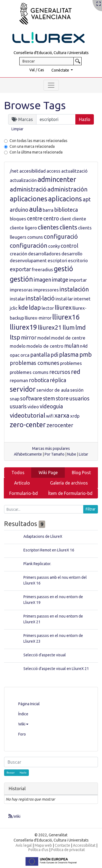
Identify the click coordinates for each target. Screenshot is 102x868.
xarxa (62, 415)
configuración (29, 245)
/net (14, 171)
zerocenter (60, 425)
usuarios (79, 398)
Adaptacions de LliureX (43, 536)
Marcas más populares (51, 448)
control (69, 246)
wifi (50, 416)
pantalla (40, 355)
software (31, 398)
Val (32, 70)
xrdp (75, 416)
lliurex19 (23, 327)
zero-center (28, 425)
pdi (54, 355)
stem (49, 398)
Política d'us (38, 850)
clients (68, 227)
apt (87, 199)
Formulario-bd (24, 493)
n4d (84, 346)
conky (54, 246)
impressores (46, 290)
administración (67, 189)
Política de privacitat (68, 850)
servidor (23, 389)
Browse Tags (35, 105)
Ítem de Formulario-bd (70, 493)
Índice (23, 714)
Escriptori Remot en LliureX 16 (49, 550)
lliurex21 (50, 327)
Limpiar (17, 129)
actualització (74, 171)
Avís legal (24, 845)
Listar (84, 454)
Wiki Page (48, 473)
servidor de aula (53, 390)
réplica (58, 380)
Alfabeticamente (28, 454)
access (53, 171)
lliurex (63, 307)
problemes (71, 363)
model (44, 338)
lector (48, 308)
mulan (72, 346)
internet (82, 299)
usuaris (18, 406)
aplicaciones (29, 199)
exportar (20, 269)
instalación (74, 289)
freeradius (42, 269)
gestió (64, 269)
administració (28, 189)
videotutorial (27, 415)
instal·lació (40, 298)
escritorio (78, 260)
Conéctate (61, 70)
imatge (60, 280)
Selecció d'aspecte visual (45, 655)
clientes (48, 227)
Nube (72, 454)
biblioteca (66, 210)
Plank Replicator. (37, 564)
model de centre (68, 338)
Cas (41, 70)
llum (69, 327)
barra (48, 210)
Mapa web (43, 845)
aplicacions (65, 199)
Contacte (62, 845)
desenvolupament (28, 260)
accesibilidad (33, 171)
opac (15, 355)
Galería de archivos (69, 483)
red (76, 372)
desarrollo (72, 254)
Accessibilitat (84, 845)
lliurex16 (66, 317)
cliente (79, 219)
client (66, 219)
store (62, 398)
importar (78, 280)
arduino (19, 210)
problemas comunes (35, 363)
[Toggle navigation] (51, 85)
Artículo (22, 483)
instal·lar (64, 299)
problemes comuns (29, 372)
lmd (81, 327)
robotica (39, 380)
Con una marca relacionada (32, 146)
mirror (29, 338)
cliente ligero (23, 228)
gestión (21, 279)
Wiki (23, 724)
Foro (22, 734)
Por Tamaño (55, 454)
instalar (17, 299)
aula (35, 209)
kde (23, 307)
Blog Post (81, 473)
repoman (19, 380)
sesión (77, 390)
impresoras (21, 290)
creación (18, 254)
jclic (14, 308)
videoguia (51, 406)
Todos (18, 473)
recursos (60, 372)
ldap (35, 307)
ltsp (15, 337)
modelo (18, 346)
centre (35, 219)
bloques (18, 219)
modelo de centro (45, 346)
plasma (69, 354)
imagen (42, 280)
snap (15, 399)
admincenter (57, 179)
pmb (86, 354)
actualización (23, 180)
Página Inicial (29, 704)
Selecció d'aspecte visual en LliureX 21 (56, 669)
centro (51, 219)
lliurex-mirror (38, 318)
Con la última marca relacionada (36, 152)
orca (25, 355)
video (33, 407)
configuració (61, 236)
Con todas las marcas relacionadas (38, 141)
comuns (35, 237)
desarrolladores (44, 254)
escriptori (57, 260)
